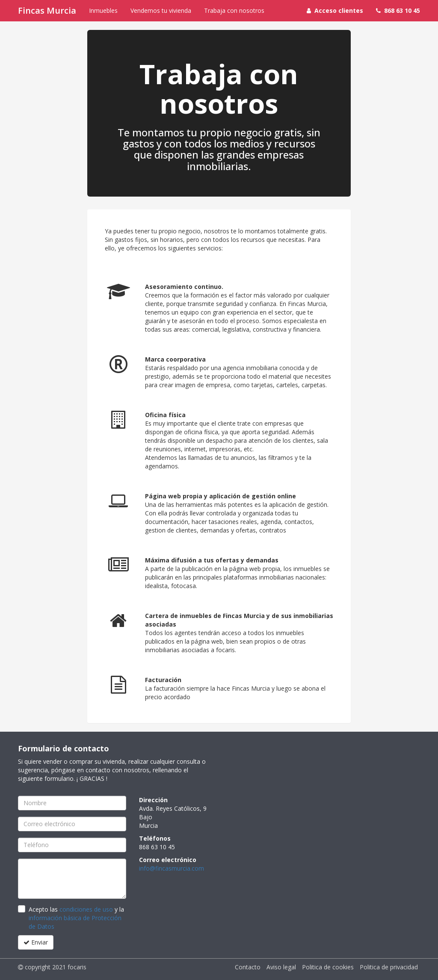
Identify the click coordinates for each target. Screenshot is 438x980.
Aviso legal (281, 967)
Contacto (248, 967)
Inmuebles (103, 10)
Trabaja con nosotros (234, 10)
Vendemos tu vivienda (161, 10)
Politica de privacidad (389, 967)
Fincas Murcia (47, 10)
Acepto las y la (76, 918)
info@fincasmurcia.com (172, 868)
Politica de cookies (328, 967)
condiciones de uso (86, 909)
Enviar (36, 942)
